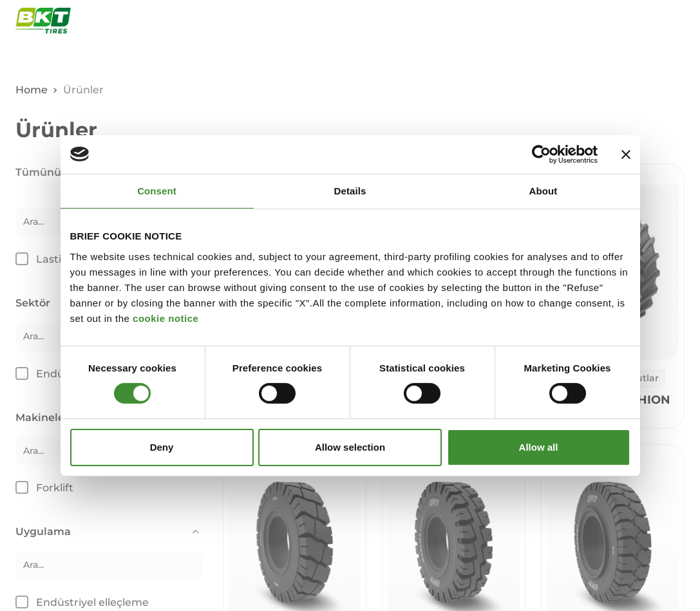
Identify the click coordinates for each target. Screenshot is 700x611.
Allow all (539, 447)
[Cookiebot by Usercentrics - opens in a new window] (541, 154)
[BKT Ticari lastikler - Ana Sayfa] (43, 21)
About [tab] (544, 190)
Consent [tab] (157, 190)
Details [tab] (350, 190)
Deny (162, 447)
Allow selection (350, 447)
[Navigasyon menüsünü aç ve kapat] (677, 21)
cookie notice (166, 318)
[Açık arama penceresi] (647, 21)
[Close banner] (626, 154)
